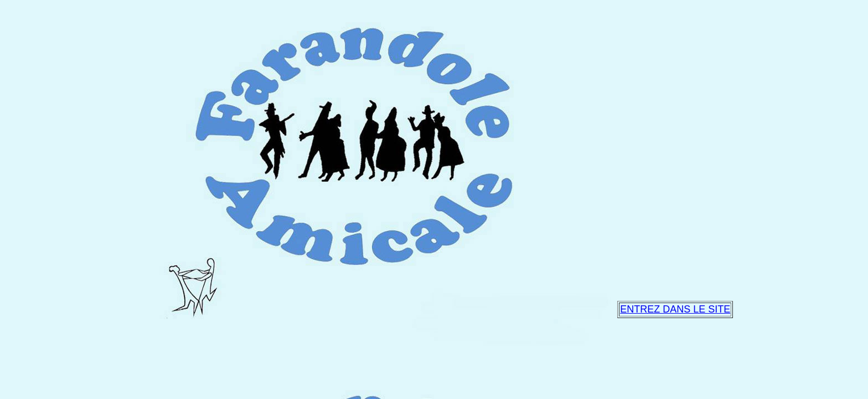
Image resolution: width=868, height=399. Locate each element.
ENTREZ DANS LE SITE (675, 309)
